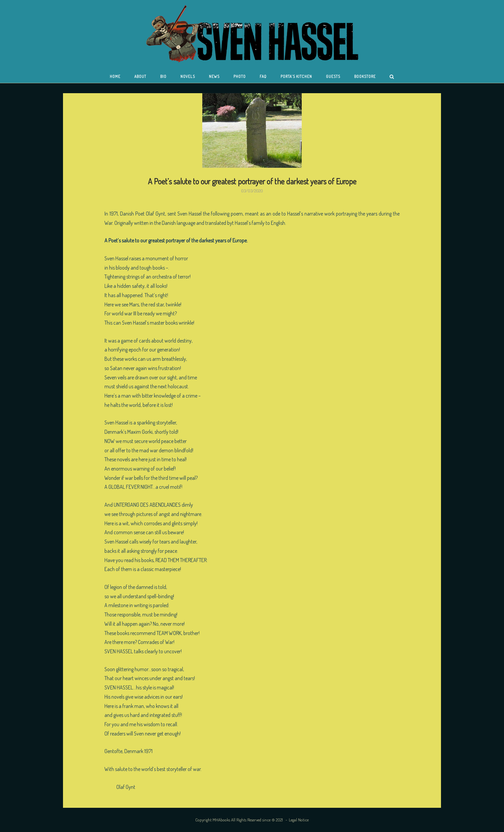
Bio (163, 76)
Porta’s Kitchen (296, 76)
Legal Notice (299, 820)
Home (115, 76)
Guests (333, 76)
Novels (188, 76)
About (140, 76)
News (214, 76)
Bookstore (365, 76)
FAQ (263, 76)
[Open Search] (392, 77)
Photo (240, 76)
